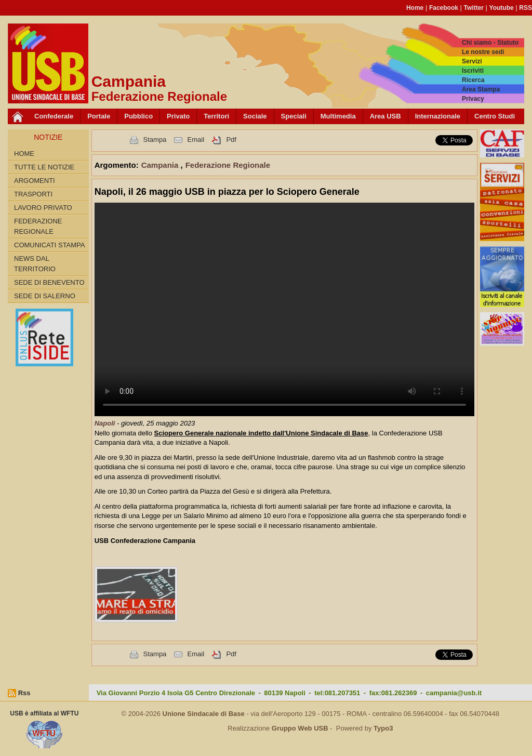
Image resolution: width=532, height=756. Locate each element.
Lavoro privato (43, 208)
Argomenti (35, 181)
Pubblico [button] (138, 116)
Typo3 (383, 728)
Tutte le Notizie (44, 167)
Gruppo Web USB (300, 728)
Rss (24, 693)
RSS (526, 8)
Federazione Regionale (38, 226)
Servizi (472, 61)
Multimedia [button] (338, 116)
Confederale (54, 116)
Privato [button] (178, 116)
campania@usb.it (454, 693)
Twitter (474, 8)
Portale (99, 116)
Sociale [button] (255, 116)
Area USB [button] (385, 116)
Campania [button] (161, 165)
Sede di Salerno (45, 296)
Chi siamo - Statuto (490, 43)
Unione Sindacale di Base (204, 714)
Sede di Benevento (49, 282)
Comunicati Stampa (50, 245)
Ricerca (473, 80)
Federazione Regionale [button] (228, 165)
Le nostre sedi (483, 52)
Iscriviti (473, 71)
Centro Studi (495, 116)
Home (415, 8)
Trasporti (33, 194)
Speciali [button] (294, 116)
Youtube (502, 8)
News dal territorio (35, 264)
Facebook (444, 8)
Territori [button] (216, 116)
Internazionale (438, 116)
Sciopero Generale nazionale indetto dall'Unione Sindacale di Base (261, 433)
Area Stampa (481, 89)
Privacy (473, 99)
